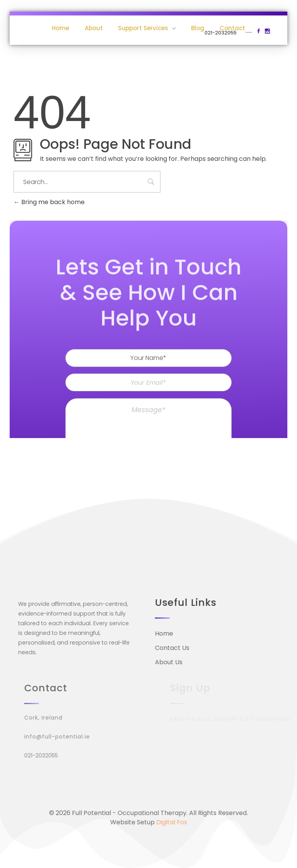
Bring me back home (49, 202)
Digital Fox (172, 822)
